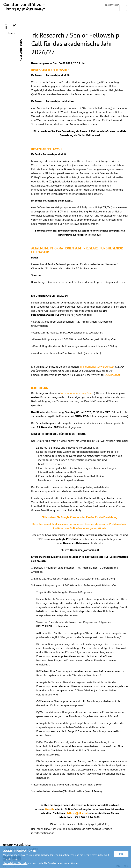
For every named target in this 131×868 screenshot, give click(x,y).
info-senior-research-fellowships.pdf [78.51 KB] (81, 824)
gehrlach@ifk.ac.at (43, 833)
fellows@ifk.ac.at (77, 813)
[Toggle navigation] (123, 8)
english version (112, 5)
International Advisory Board (77, 393)
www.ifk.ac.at (112, 375)
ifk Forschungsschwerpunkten (97, 367)
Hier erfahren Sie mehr (15, 863)
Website (50, 809)
